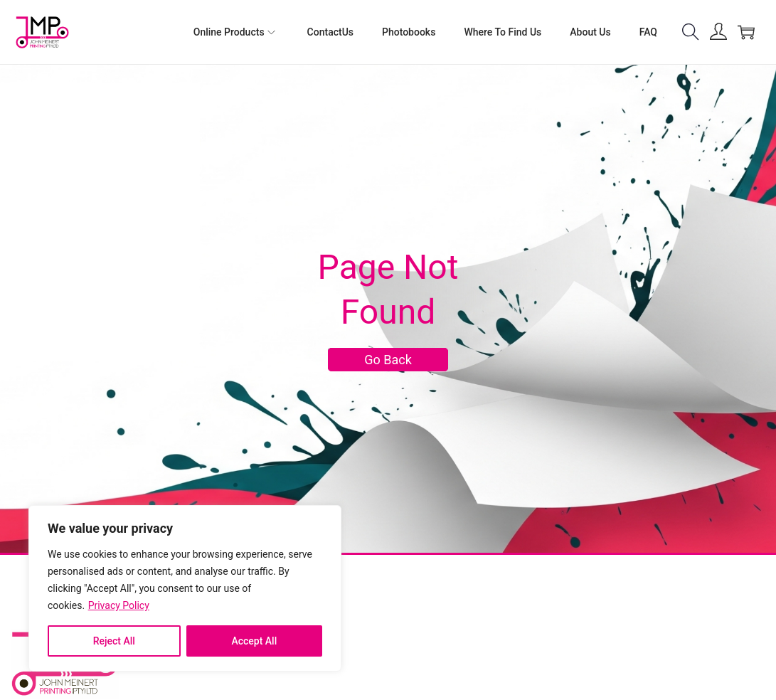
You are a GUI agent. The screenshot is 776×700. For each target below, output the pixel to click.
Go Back (388, 360)
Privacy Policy (119, 605)
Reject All (114, 641)
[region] (185, 588)
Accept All (254, 641)
